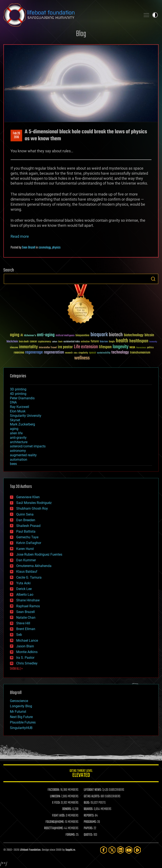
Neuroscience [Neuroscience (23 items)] (141, 348)
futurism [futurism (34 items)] (104, 342)
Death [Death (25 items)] (60, 342)
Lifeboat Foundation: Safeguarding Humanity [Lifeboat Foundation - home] (70, 15)
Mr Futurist (18, 712)
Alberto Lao (25, 595)
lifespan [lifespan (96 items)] (105, 347)
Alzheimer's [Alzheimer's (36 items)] (30, 336)
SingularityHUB (21, 728)
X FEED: (56, 803)
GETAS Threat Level (81, 774)
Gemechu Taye (27, 537)
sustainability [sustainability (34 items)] (104, 353)
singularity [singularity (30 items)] (83, 353)
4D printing (18, 394)
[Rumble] (137, 850)
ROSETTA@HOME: (54, 828)
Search (153, 279)
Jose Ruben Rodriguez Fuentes (39, 554)
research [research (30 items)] (69, 353)
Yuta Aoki (23, 583)
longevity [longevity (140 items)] (121, 347)
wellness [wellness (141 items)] (82, 358)
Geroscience (19, 701)
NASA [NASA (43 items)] (132, 348)
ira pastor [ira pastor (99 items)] (65, 347)
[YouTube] (129, 850)
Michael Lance (27, 641)
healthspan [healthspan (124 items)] (139, 341)
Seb (19, 635)
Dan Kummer (26, 560)
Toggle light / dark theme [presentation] (155, 15)
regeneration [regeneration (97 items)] (54, 352)
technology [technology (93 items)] (120, 353)
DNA (13, 402)
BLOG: (87, 803)
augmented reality (23, 455)
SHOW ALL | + (16, 669)
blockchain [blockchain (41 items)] (12, 342)
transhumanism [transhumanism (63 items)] (140, 353)
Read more (20, 236)
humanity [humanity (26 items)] (153, 342)
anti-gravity (18, 438)
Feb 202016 (16, 135)
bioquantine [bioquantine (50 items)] (82, 335)
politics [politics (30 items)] (150, 348)
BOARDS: (88, 809)
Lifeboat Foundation (30, 850)
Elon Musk (18, 411)
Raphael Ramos (28, 606)
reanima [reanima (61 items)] (19, 353)
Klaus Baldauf (27, 572)
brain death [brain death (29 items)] (24, 342)
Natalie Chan (26, 618)
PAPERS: (88, 828)
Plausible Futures (23, 722)
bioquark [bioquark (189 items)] (99, 335)
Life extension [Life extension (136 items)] (86, 347)
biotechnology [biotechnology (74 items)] (134, 335)
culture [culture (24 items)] (55, 342)
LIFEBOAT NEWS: (93, 790)
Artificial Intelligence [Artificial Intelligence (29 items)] (65, 336)
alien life (16, 433)
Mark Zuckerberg (22, 424)
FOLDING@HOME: (55, 822)
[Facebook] (104, 850)
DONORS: (67, 809)
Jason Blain (25, 646)
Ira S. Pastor (25, 658)
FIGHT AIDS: (59, 816)
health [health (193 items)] (122, 341)
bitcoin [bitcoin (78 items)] (149, 335)
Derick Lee (24, 589)
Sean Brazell (29, 248)
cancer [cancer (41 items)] (33, 342)
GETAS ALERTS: (92, 796)
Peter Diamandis (22, 398)
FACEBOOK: (54, 790)
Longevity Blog (21, 706)
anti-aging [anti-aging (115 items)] (46, 335)
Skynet (15, 420)
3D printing (18, 389)
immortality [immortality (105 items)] (28, 347)
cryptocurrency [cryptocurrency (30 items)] (45, 342)
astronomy (18, 451)
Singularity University (26, 416)
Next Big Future (21, 717)
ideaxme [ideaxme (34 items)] (14, 348)
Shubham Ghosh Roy (32, 508)
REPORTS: (89, 816)
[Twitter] (112, 850)
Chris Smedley (27, 663)
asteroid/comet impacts (28, 446)
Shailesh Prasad (28, 526)
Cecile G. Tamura (29, 577)
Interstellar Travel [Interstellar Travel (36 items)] (48, 348)
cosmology (45, 248)
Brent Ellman (26, 629)
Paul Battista (26, 531)
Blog (81, 34)
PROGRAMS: (90, 822)
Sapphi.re (70, 850)
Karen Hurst (25, 549)
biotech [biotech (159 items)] (116, 335)
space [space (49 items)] (92, 353)
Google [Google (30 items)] (112, 342)
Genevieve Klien (28, 497)
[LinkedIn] (120, 850)
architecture (19, 442)
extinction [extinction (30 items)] (85, 342)
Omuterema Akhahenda (34, 566)
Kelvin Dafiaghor (29, 543)
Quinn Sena (25, 514)
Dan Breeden (26, 520)
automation (19, 460)
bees (13, 464)
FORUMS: (70, 835)
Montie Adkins (27, 652)
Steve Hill (23, 623)
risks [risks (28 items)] (76, 353)
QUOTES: (88, 835)
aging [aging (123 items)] (15, 335)
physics (56, 248)
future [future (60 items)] (95, 341)
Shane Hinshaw (28, 600)
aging (14, 429)
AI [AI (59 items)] (22, 335)
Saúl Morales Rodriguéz (34, 503)
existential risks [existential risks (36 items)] (72, 342)
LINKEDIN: (55, 796)
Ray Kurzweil (20, 407)
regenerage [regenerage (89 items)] (34, 352)
